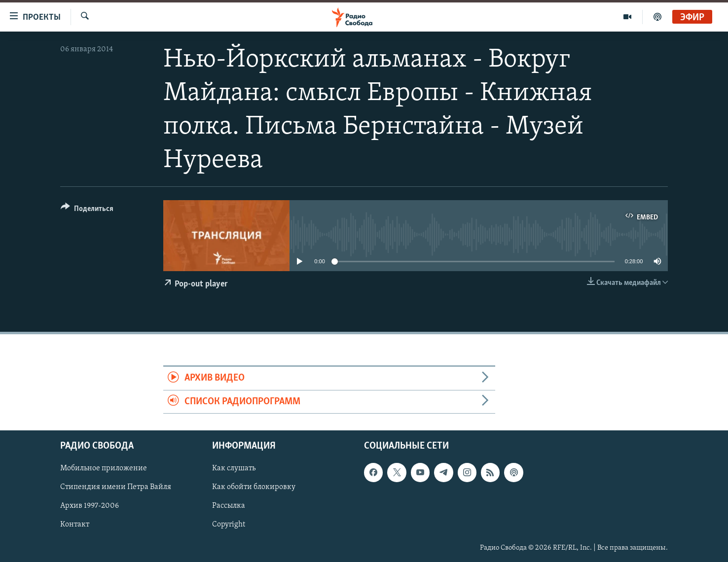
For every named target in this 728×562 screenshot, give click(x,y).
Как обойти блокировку (254, 487)
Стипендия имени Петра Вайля (116, 487)
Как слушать (234, 468)
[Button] (87, 210)
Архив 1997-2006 (90, 506)
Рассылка (229, 506)
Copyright (229, 525)
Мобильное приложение (104, 468)
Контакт (75, 525)
